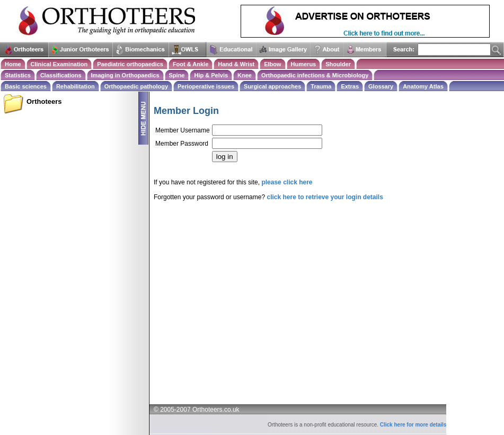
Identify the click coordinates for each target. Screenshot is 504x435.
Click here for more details (413, 425)
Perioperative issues (206, 86)
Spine (177, 75)
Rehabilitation (76, 86)
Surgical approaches (272, 86)
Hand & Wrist (236, 64)
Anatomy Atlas (423, 86)
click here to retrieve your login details (325, 197)
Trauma (321, 86)
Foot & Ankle (191, 64)
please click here (287, 182)
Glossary (381, 86)
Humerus (304, 64)
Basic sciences (26, 86)
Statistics (18, 75)
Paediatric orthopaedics (130, 64)
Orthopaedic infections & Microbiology (315, 75)
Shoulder (338, 64)
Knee (245, 75)
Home (13, 64)
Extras (350, 86)
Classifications (61, 75)
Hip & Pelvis (211, 75)
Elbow (272, 64)
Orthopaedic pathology (136, 86)
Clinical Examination (59, 64)
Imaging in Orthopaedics (125, 75)
